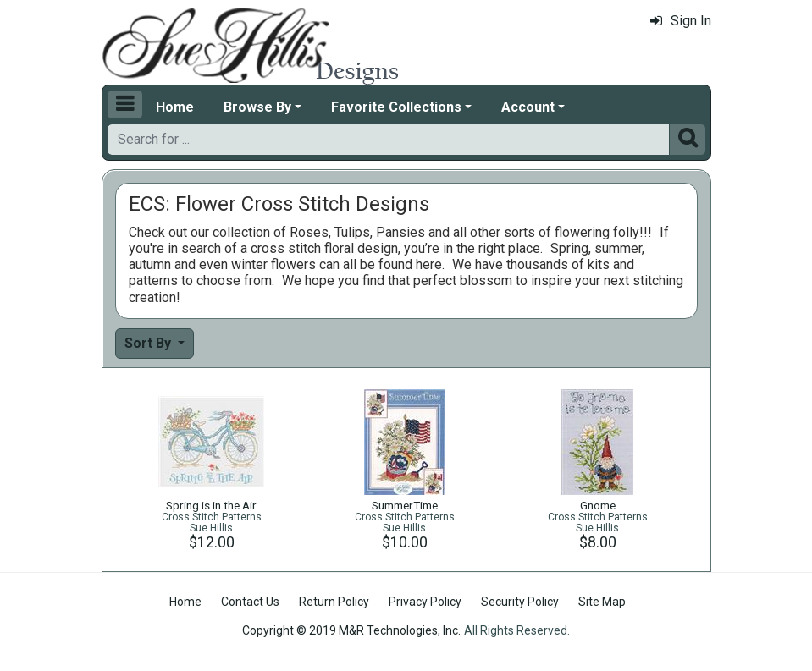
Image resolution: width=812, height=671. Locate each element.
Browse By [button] (257, 107)
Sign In (681, 21)
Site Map (602, 602)
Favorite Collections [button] (396, 107)
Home (175, 107)
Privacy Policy (425, 602)
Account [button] (528, 107)
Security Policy (520, 602)
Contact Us (250, 602)
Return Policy (334, 602)
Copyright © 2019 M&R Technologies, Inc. (351, 630)
